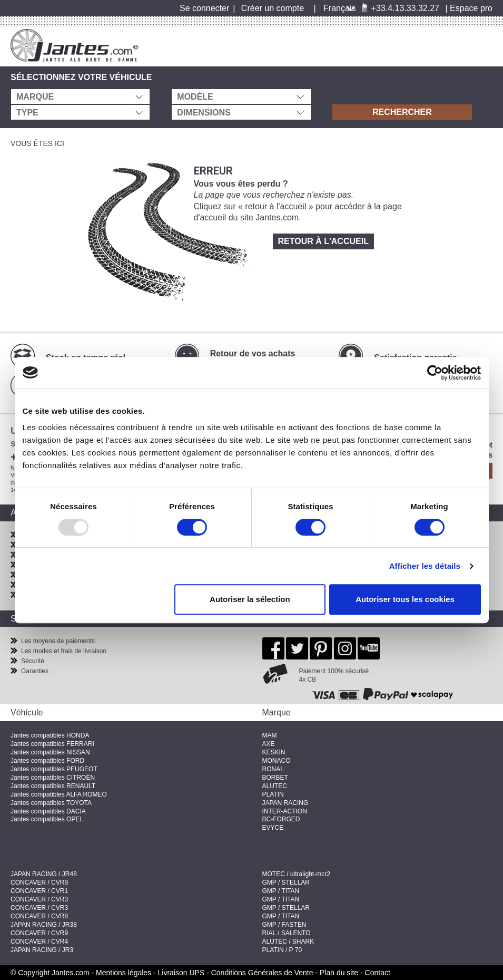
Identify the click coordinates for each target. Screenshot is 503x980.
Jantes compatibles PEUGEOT (54, 769)
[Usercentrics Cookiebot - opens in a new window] (435, 373)
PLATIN (273, 794)
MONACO (277, 761)
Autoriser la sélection (250, 599)
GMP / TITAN (281, 891)
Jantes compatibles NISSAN (50, 752)
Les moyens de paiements (58, 641)
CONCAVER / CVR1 (39, 891)
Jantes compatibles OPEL (47, 819)
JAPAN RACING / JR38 (44, 925)
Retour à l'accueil (323, 241)
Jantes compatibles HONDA (50, 735)
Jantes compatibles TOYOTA (51, 803)
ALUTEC (275, 786)
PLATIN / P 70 (282, 950)
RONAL (273, 769)
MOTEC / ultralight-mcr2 (296, 874)
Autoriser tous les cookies (405, 599)
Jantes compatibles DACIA (48, 811)
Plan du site (339, 973)
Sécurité (33, 661)
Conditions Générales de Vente (262, 973)
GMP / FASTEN (284, 925)
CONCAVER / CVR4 (39, 942)
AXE (269, 744)
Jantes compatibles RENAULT (53, 786)
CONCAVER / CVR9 (39, 882)
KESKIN (274, 752)
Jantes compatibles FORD (47, 761)
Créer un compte (273, 8)
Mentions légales (124, 973)
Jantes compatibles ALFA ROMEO (59, 794)
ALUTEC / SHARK (288, 942)
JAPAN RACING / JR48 (44, 874)
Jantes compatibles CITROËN (53, 778)
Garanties (35, 671)
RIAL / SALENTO (287, 933)
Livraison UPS (181, 973)
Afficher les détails (425, 566)
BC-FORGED (281, 819)
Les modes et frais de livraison (64, 651)
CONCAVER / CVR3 (39, 899)
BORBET (275, 778)
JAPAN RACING (285, 803)
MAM (270, 735)
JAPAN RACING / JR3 (42, 950)
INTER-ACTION (285, 811)
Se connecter (204, 8)
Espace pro (471, 8)
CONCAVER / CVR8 (39, 916)
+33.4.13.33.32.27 (400, 8)
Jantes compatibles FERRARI (52, 744)
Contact (378, 973)
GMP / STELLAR (286, 882)
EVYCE (273, 828)
